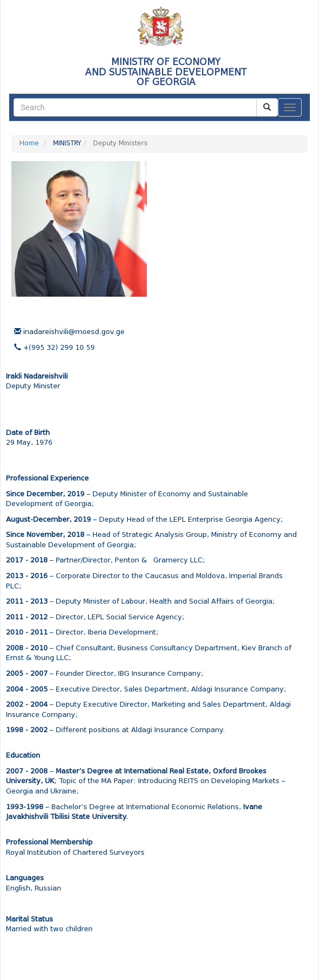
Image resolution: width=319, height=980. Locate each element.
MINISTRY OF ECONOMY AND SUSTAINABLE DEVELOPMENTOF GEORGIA (166, 72)
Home (29, 144)
